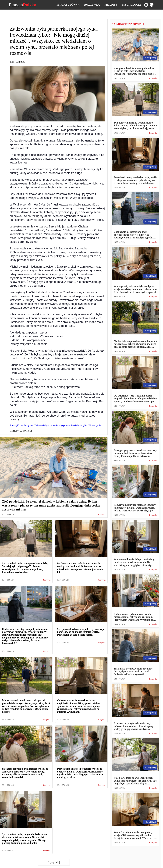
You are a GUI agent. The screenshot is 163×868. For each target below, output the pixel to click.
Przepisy (111, 5)
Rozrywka (92, 5)
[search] (152, 5)
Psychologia (131, 5)
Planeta (23, 5)
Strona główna (68, 5)
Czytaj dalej (54, 862)
